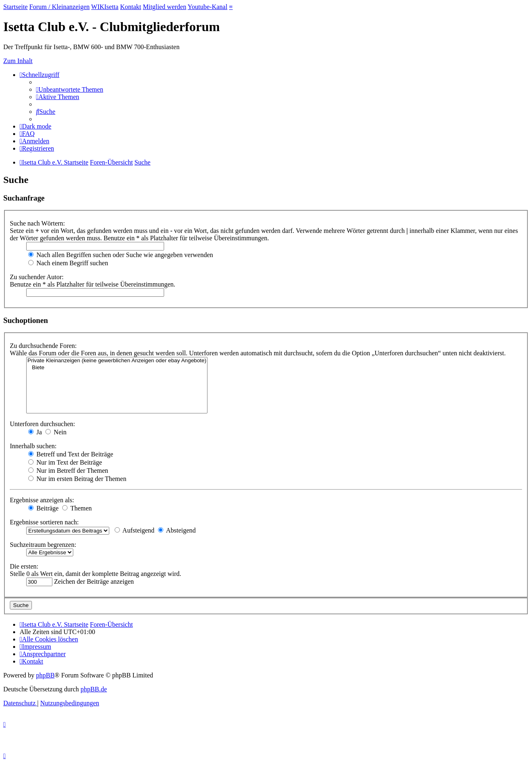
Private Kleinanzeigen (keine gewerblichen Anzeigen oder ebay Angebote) (117, 361)
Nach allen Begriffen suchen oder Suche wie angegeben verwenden (121, 255)
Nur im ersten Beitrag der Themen (77, 479)
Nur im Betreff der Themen (68, 471)
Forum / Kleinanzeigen (60, 7)
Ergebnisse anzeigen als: (42, 500)
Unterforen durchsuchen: (43, 424)
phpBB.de (94, 689)
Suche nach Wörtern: (37, 223)
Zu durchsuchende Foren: (43, 346)
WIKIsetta (105, 7)
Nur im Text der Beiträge (65, 462)
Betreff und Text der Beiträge (71, 454)
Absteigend (177, 530)
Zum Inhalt (18, 61)
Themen (77, 508)
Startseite (16, 7)
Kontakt (131, 7)
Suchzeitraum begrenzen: (43, 545)
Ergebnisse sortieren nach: (44, 522)
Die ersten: (24, 566)
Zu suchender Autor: (37, 277)
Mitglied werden (165, 7)
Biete (117, 368)
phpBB (45, 675)
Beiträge (43, 508)
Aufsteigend (134, 530)
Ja (35, 432)
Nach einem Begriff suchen (68, 263)
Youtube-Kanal (208, 7)
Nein (56, 432)
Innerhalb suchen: (33, 446)
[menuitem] (70, 89)
